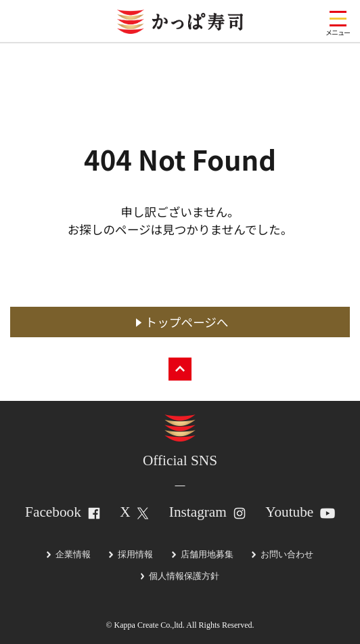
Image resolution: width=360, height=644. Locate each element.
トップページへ (187, 322)
